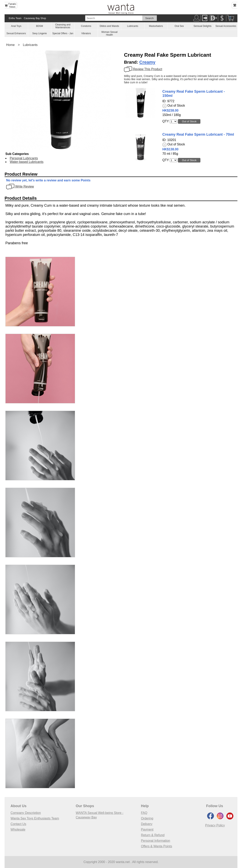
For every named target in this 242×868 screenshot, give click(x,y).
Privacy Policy (215, 825)
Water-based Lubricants (27, 162)
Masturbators (156, 26)
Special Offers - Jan (63, 33)
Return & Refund (153, 835)
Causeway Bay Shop (35, 18)
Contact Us (18, 824)
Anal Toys (16, 26)
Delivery (147, 824)
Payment (147, 830)
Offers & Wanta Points (157, 846)
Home (10, 45)
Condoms (86, 26)
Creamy (147, 62)
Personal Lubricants (24, 158)
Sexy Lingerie (40, 33)
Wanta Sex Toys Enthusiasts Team (35, 818)
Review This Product (143, 69)
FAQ (144, 813)
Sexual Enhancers (16, 33)
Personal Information (156, 841)
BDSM (40, 26)
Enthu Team (15, 18)
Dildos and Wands (109, 26)
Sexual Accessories (226, 26)
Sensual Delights (202, 26)
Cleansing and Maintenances (63, 26)
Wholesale (18, 830)
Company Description (26, 813)
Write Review (20, 186)
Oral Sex (179, 26)
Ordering (147, 818)
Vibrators (86, 33)
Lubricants (133, 26)
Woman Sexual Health (109, 33)
